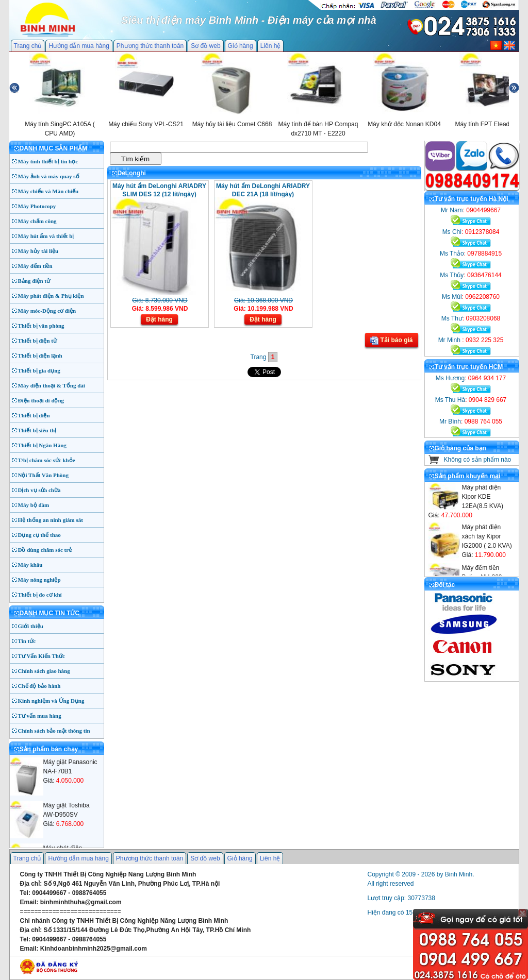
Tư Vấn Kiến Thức (42, 656)
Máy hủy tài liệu (38, 251)
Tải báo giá (391, 341)
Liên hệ (271, 46)
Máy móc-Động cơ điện (47, 311)
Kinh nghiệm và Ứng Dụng (51, 701)
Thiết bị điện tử (38, 341)
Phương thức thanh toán (150, 46)
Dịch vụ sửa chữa (39, 490)
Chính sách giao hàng (44, 671)
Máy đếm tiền (35, 266)
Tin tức (27, 641)
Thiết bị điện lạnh (40, 356)
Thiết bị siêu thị (37, 430)
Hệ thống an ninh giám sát (51, 520)
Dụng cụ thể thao (39, 535)
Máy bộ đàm (34, 505)
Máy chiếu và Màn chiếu (48, 191)
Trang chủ (28, 46)
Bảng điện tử (34, 281)
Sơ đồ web (205, 46)
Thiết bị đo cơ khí (40, 595)
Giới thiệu (31, 626)
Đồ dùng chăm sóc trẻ (45, 550)
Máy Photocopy (37, 206)
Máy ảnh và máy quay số (49, 176)
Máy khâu (30, 565)
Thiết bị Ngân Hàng (42, 445)
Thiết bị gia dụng (39, 370)
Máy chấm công (37, 221)
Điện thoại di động (41, 400)
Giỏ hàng (241, 46)
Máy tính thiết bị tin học (48, 161)
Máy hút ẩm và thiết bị (46, 236)
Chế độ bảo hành (39, 686)
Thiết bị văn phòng (41, 326)
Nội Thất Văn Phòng (44, 475)
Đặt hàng (159, 319)
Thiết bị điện (34, 415)
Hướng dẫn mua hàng (79, 46)
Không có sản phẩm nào (478, 460)
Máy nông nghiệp (39, 580)
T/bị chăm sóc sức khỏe (47, 460)
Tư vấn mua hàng (40, 716)
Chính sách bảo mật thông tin (54, 731)
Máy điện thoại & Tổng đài (52, 385)
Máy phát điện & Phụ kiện (51, 296)
